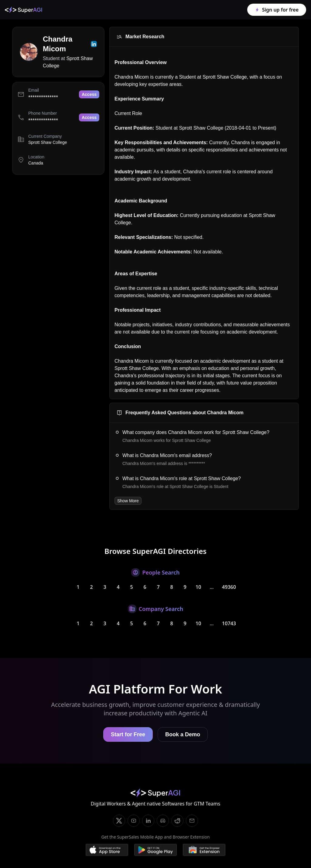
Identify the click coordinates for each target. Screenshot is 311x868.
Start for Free (128, 734)
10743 (229, 623)
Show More (128, 501)
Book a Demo (183, 734)
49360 (229, 587)
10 (198, 587)
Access (89, 94)
